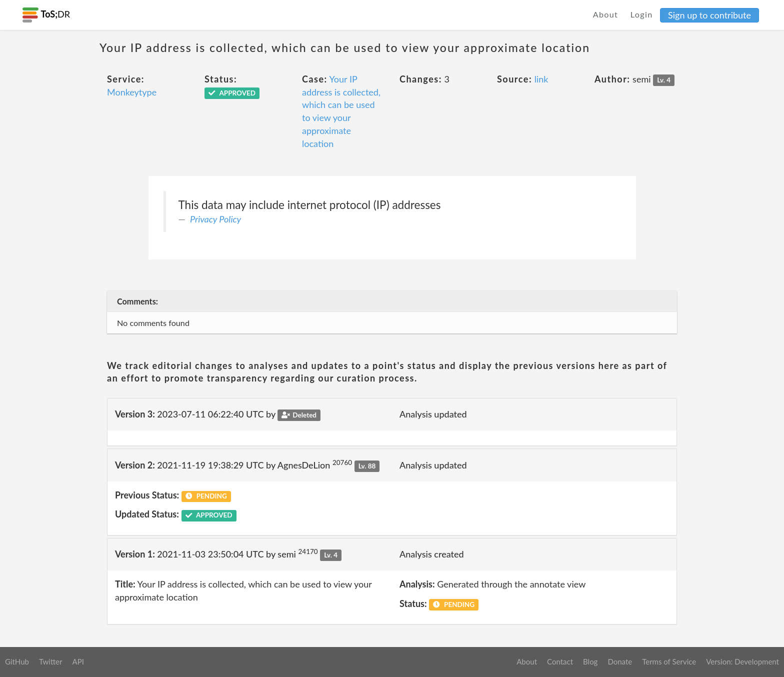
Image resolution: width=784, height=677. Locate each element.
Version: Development (742, 661)
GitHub (17, 661)
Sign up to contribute (709, 15)
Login (642, 14)
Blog (590, 661)
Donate (620, 661)
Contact (560, 661)
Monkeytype (132, 92)
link (541, 79)
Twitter (51, 661)
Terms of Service (669, 661)
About (606, 14)
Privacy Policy (215, 219)
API (78, 661)
